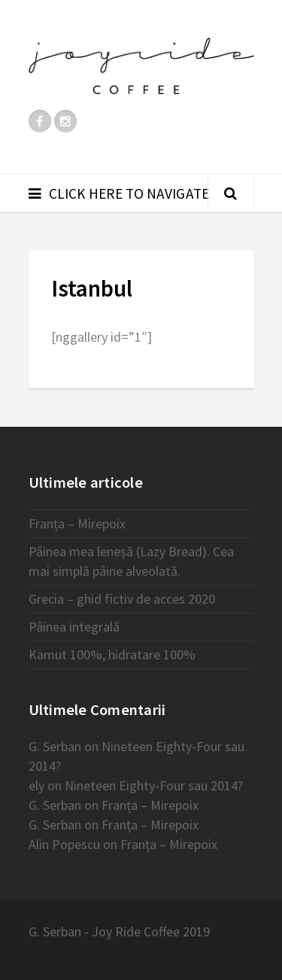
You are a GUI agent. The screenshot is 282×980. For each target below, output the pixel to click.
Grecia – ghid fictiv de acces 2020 (122, 599)
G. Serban (55, 746)
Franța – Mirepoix (77, 523)
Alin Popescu (64, 844)
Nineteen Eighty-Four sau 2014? (154, 785)
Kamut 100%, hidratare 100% (112, 654)
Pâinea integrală (74, 627)
